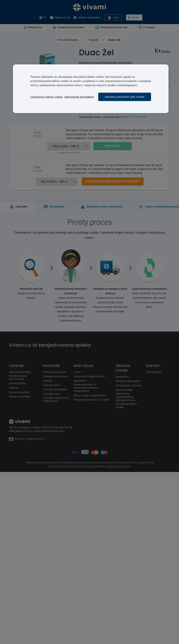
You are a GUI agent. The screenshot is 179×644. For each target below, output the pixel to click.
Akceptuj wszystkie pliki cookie (125, 97)
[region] (91, 89)
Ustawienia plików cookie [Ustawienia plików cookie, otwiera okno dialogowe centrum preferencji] (47, 97)
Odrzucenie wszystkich (79, 97)
